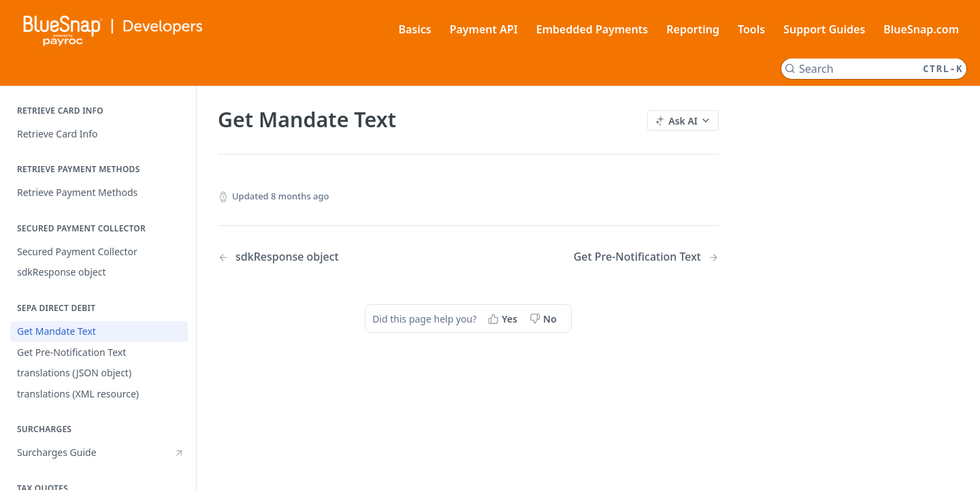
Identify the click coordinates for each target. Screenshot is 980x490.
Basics (414, 29)
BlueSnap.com (921, 29)
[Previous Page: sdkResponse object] (325, 257)
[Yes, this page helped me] (504, 318)
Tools (751, 29)
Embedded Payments (592, 29)
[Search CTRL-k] (874, 69)
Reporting (693, 29)
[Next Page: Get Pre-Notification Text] (646, 257)
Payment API (484, 29)
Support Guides (824, 29)
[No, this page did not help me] (544, 318)
